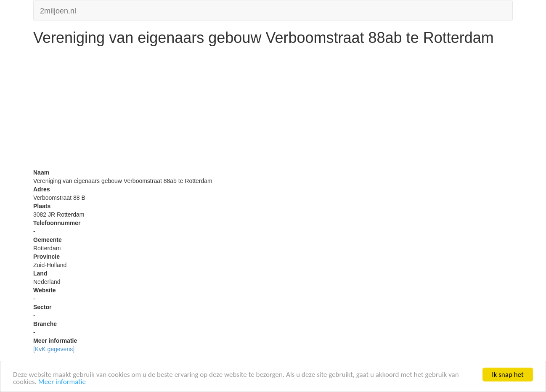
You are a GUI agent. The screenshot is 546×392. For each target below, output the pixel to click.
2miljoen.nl (58, 10)
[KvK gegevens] (54, 349)
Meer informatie (62, 382)
